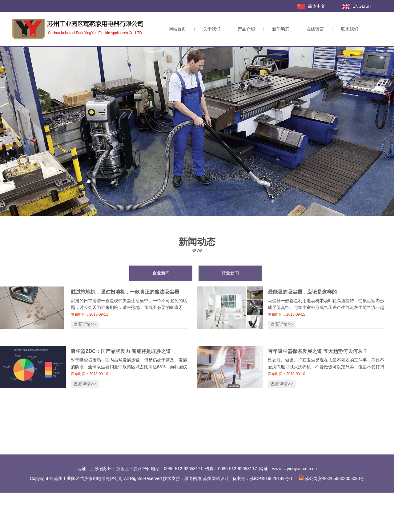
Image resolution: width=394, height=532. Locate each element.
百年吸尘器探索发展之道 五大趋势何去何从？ (318, 351)
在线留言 (315, 29)
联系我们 (350, 29)
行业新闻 (230, 273)
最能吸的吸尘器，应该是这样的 (302, 292)
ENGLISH (362, 6)
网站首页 (177, 29)
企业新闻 (161, 273)
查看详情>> (85, 324)
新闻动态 (281, 29)
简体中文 (316, 6)
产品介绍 (246, 29)
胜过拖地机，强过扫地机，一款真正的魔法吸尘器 (125, 292)
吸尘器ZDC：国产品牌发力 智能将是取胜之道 (121, 351)
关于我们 (212, 29)
